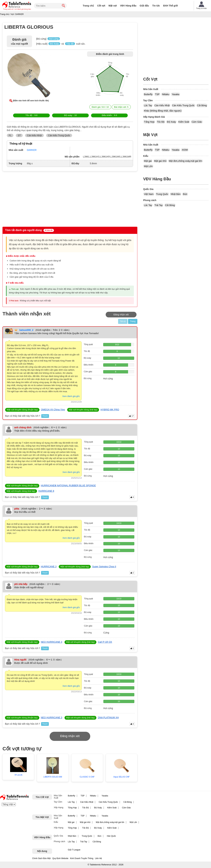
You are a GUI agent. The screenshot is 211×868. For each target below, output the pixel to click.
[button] (29, 76)
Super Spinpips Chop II (104, 567)
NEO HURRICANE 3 (52, 642)
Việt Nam (149, 194)
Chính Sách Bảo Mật (41, 858)
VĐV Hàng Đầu (128, 6)
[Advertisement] (31, 199)
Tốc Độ (161, 122)
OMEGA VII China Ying (53, 410)
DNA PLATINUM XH (108, 718)
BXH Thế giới (171, 6)
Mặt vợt (113, 6)
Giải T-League (74, 850)
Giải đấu (144, 6)
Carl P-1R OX (105, 642)
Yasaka (176, 94)
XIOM (185, 150)
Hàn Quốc (111, 836)
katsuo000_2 (26, 330)
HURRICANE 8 (46, 491)
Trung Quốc (162, 194)
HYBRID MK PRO (110, 410)
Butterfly (148, 94)
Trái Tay (158, 205)
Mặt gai (148, 161)
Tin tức (156, 6)
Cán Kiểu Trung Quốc (183, 105)
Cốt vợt (101, 6)
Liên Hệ (98, 858)
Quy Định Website (60, 858)
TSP (157, 94)
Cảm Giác (197, 122)
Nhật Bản (176, 194)
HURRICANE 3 (49, 567)
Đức (185, 194)
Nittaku (166, 94)
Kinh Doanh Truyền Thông (82, 858)
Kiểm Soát (184, 122)
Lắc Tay (148, 105)
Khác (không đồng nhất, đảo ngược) (163, 111)
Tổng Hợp (149, 122)
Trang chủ (88, 6)
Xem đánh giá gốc (71, 396)
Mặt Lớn (148, 166)
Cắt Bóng (202, 105)
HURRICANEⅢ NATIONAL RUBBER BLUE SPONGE (68, 485)
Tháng (133, 321)
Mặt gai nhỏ (160, 161)
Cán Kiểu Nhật (162, 105)
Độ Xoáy (171, 122)
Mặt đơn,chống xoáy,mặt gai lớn (185, 161)
